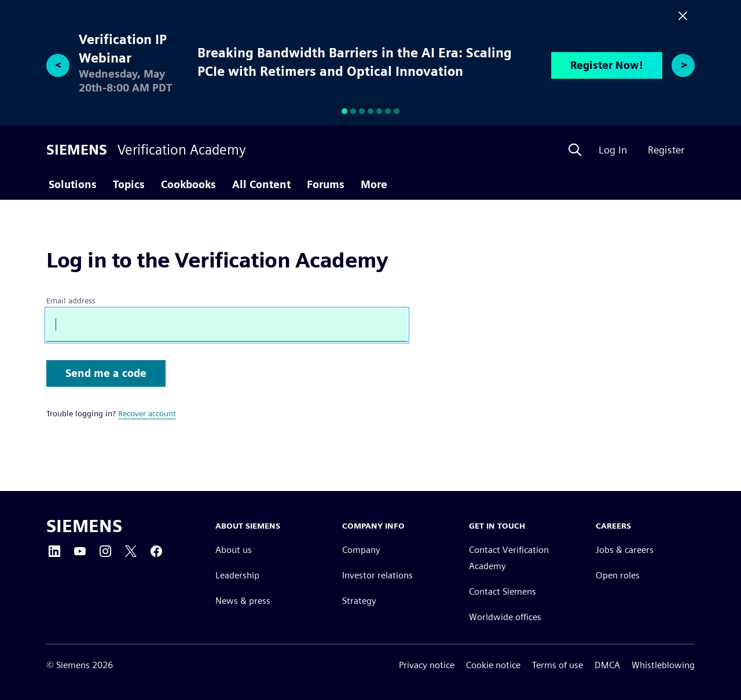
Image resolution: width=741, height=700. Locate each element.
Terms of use (557, 665)
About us (234, 550)
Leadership (237, 575)
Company (361, 550)
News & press (243, 601)
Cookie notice (493, 665)
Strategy (359, 601)
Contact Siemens (502, 591)
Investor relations (377, 575)
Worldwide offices (505, 617)
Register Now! (607, 65)
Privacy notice (427, 665)
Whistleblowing (663, 665)
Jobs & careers (625, 550)
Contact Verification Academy (509, 558)
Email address (71, 300)
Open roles (618, 575)
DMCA (607, 665)
